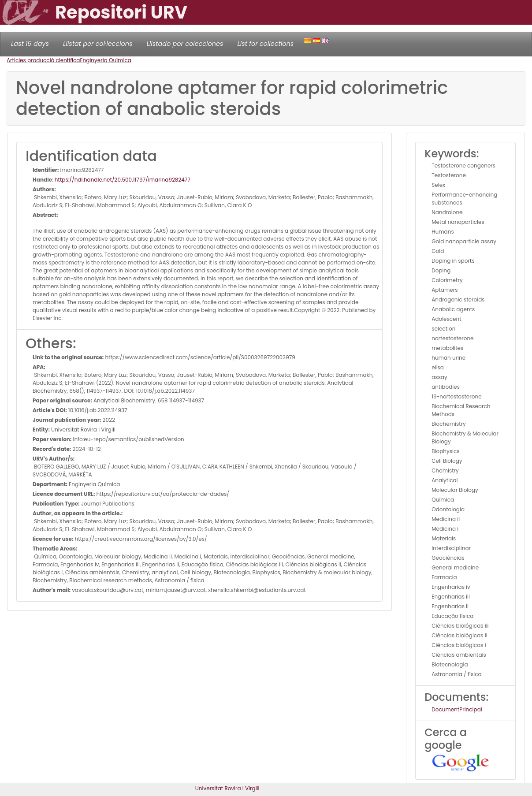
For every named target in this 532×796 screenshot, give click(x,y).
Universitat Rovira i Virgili (227, 788)
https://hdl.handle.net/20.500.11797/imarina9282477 (123, 180)
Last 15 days (30, 44)
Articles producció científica (43, 60)
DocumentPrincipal (457, 709)
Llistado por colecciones (185, 44)
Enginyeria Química (105, 60)
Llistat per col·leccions (98, 44)
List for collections (265, 44)
